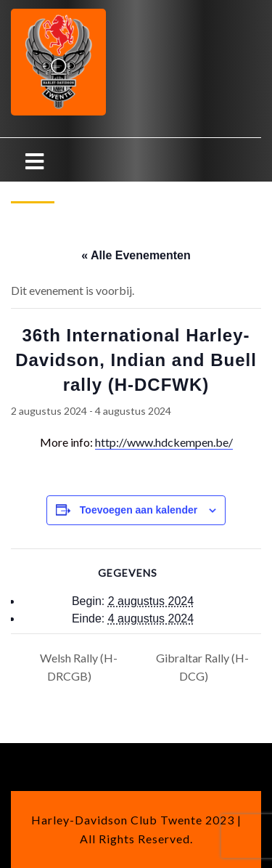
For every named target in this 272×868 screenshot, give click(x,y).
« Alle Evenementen (136, 255)
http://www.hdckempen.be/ (164, 442)
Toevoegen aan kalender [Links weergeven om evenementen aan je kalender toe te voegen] (139, 510)
